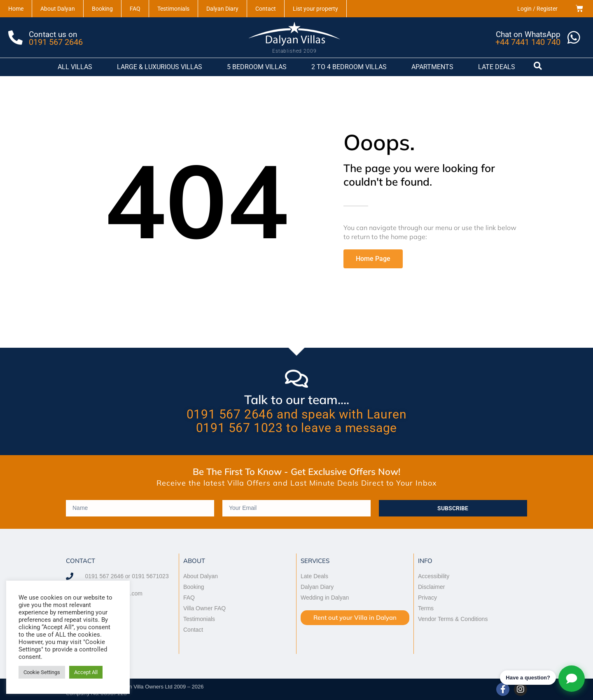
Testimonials (173, 9)
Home (16, 9)
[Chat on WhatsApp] (573, 37)
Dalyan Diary (222, 9)
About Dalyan (58, 9)
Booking (102, 9)
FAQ (135, 9)
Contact (266, 9)
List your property (315, 9)
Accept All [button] (86, 672)
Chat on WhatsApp (527, 34)
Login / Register (537, 9)
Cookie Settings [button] (42, 672)
